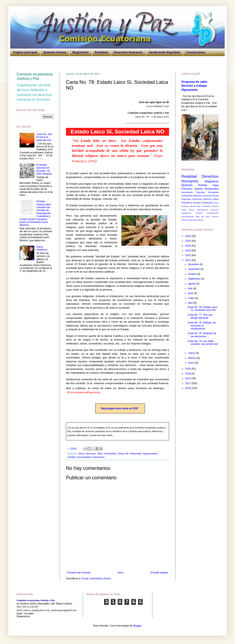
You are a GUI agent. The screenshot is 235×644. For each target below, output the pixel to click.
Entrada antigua (159, 573)
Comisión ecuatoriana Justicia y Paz (34, 76)
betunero (215, 210)
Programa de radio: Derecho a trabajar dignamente (195, 86)
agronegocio (203, 210)
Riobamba (207, 203)
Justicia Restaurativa (206, 189)
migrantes (186, 199)
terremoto (197, 199)
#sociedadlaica (85, 457)
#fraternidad (136, 454)
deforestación (213, 213)
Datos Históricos (42, 248)
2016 (188, 388)
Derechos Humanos (128, 52)
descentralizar (188, 216)
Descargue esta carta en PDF (120, 408)
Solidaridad (187, 196)
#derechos (91, 454)
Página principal (25, 52)
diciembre (194, 264)
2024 (188, 246)
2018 (188, 378)
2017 (188, 383)
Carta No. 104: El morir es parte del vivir (45, 137)
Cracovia (207, 196)
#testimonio (99, 457)
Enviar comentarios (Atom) (96, 579)
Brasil (216, 203)
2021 (188, 260)
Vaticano (197, 196)
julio (191, 288)
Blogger (137, 626)
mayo (192, 298)
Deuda (215, 196)
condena (199, 213)
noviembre (194, 269)
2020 (188, 369)
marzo (192, 353)
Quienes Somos (55, 52)
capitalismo (186, 213)
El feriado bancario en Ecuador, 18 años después (44, 169)
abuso (192, 210)
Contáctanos (196, 52)
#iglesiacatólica (150, 454)
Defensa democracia (191, 206)
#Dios (100, 454)
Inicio (121, 573)
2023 (188, 251)
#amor (81, 454)
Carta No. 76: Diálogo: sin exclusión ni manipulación (202, 326)
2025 (188, 241)
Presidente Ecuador (191, 203)
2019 (188, 374)
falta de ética (203, 216)
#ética (121, 454)
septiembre (195, 279)
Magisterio (80, 52)
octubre (193, 274)
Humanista (206, 206)
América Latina (211, 199)
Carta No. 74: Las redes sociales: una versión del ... (203, 344)
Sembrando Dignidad (164, 52)
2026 (188, 236)
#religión (72, 457)
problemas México (196, 220)
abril (191, 303)
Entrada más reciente (79, 573)
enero (192, 363)
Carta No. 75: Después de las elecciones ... (202, 335)
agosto (192, 284)
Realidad (101, 52)
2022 (188, 255)
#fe (127, 454)
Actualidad (213, 192)
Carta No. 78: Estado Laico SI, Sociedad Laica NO (202, 309)
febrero (192, 358)
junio (191, 293)
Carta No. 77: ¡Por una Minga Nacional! (200, 316)
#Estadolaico (110, 454)
